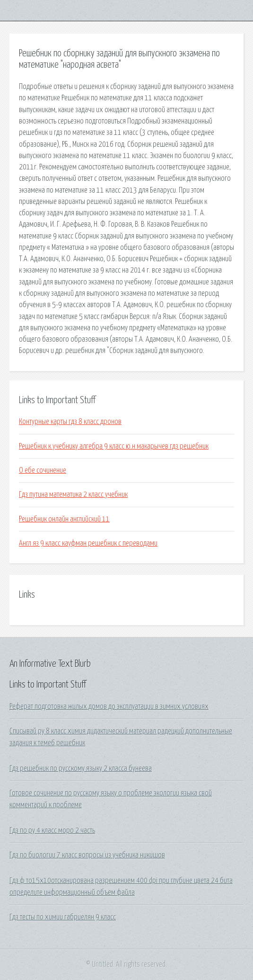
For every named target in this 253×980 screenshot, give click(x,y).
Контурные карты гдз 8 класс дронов (70, 422)
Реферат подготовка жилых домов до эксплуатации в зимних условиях (109, 706)
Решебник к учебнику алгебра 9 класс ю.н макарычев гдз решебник (114, 446)
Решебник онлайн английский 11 (64, 519)
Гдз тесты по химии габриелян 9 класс (63, 917)
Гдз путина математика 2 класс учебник (73, 494)
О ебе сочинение (43, 470)
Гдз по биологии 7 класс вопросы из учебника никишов (87, 855)
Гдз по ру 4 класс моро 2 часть (52, 830)
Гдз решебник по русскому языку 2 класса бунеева (81, 768)
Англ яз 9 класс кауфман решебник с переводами (88, 543)
